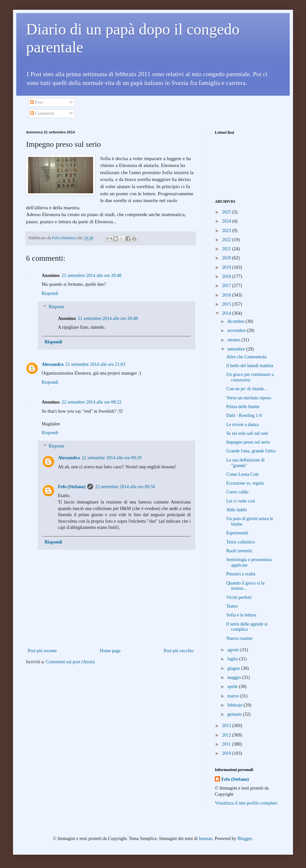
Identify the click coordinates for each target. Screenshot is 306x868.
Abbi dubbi (236, 510)
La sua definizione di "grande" (245, 463)
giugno (234, 668)
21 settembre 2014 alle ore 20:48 (91, 276)
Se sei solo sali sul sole (247, 433)
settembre (237, 349)
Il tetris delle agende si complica (247, 627)
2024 (227, 221)
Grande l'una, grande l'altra (251, 451)
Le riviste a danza (242, 425)
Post (36, 102)
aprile (233, 687)
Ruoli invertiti (239, 551)
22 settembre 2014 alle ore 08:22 (91, 402)
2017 (227, 286)
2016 (227, 295)
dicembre (236, 321)
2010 (227, 753)
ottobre (234, 340)
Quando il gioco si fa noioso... (245, 586)
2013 (227, 726)
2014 (227, 313)
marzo (233, 696)
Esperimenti (237, 533)
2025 (227, 212)
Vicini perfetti (239, 597)
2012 (227, 735)
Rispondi (50, 293)
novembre (237, 331)
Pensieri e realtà (241, 574)
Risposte (56, 307)
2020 (227, 258)
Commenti (42, 113)
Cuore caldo (237, 492)
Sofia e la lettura (241, 615)
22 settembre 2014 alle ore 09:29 (112, 458)
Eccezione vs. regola (245, 483)
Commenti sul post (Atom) (70, 662)
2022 (227, 240)
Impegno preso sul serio (248, 442)
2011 (227, 744)
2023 (227, 231)
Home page (110, 651)
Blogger (244, 839)
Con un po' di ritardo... (247, 389)
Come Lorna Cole (243, 474)
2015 (227, 304)
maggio (235, 677)
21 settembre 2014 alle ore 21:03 (95, 364)
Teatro (232, 606)
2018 (227, 276)
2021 (227, 249)
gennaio (235, 714)
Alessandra (53, 364)
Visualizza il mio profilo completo (246, 803)
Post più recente (42, 651)
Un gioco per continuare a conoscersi (250, 377)
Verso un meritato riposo (249, 398)
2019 (227, 267)
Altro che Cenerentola (246, 357)
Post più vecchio (179, 651)
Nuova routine (239, 638)
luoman (205, 839)
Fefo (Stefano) (72, 487)
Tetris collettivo (241, 542)
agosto (234, 650)
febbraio (235, 705)
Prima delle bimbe (243, 407)
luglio (233, 659)
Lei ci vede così (241, 501)
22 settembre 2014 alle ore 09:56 (125, 487)
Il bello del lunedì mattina (250, 366)
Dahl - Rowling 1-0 (244, 415)
